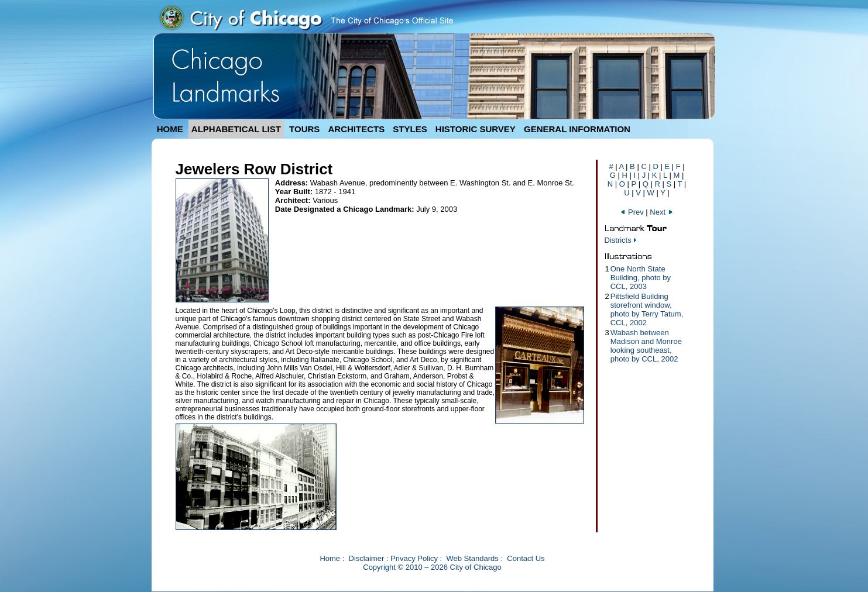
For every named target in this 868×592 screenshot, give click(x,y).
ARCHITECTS (356, 129)
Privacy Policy (414, 558)
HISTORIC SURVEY (476, 129)
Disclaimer (367, 558)
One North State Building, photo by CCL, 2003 (641, 278)
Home (330, 558)
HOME (170, 129)
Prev (633, 212)
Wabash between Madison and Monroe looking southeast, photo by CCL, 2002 (646, 346)
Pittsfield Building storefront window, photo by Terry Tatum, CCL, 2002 (647, 309)
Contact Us (526, 558)
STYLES (410, 129)
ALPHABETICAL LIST (236, 129)
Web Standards (472, 558)
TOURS (304, 129)
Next (661, 212)
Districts (618, 240)
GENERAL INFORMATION (577, 129)
